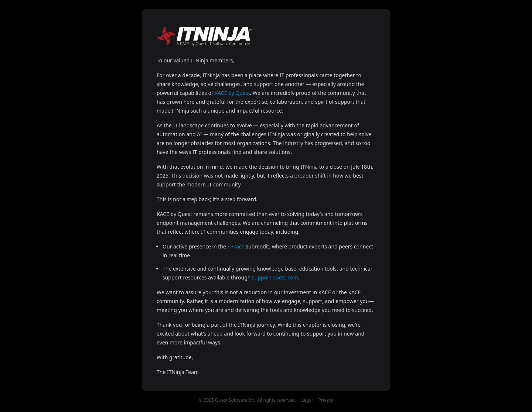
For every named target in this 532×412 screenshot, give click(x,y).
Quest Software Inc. (235, 400)
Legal (307, 400)
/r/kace (236, 246)
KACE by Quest (232, 93)
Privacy (326, 400)
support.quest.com (275, 277)
